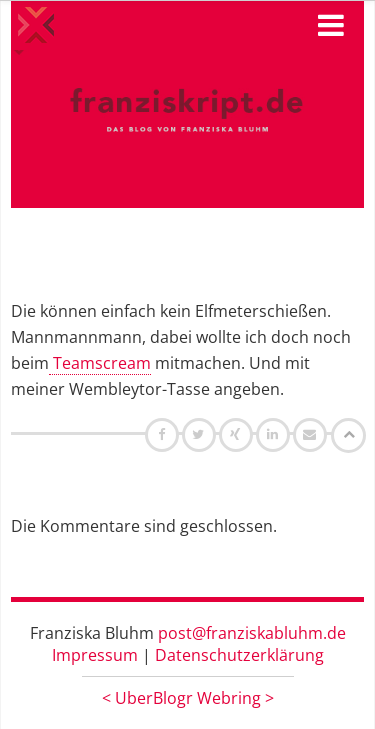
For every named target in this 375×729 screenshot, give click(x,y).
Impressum (95, 655)
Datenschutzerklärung (239, 655)
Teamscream (100, 363)
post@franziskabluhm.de (252, 633)
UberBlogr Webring (188, 698)
